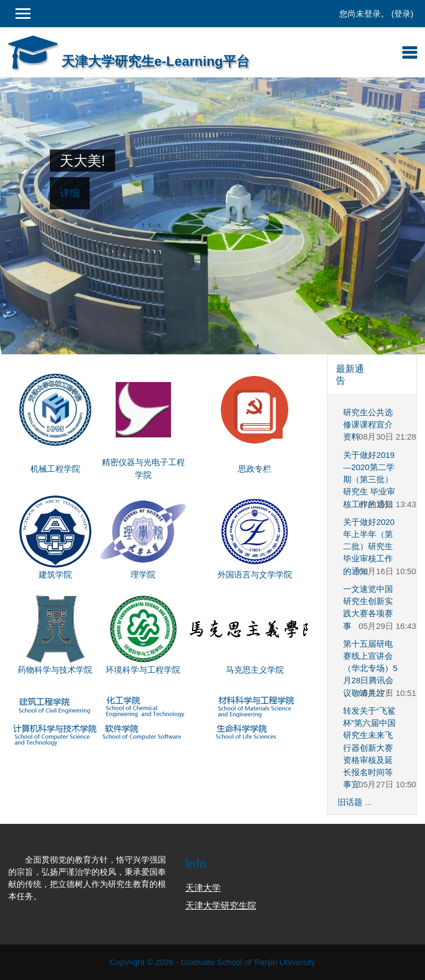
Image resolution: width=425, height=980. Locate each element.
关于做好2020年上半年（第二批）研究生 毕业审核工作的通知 (369, 547)
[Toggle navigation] (410, 53)
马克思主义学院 (255, 670)
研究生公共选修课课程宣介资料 (368, 425)
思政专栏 (255, 469)
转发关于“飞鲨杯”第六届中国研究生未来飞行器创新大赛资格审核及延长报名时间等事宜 (369, 748)
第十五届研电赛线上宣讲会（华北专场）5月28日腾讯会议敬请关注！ (370, 669)
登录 (402, 14)
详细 (70, 193)
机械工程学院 (55, 469)
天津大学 (203, 888)
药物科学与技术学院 (55, 670)
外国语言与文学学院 (255, 575)
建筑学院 (55, 575)
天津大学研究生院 (221, 906)
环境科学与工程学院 (143, 670)
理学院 (143, 575)
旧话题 (350, 802)
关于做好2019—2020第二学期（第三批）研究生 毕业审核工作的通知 (369, 480)
